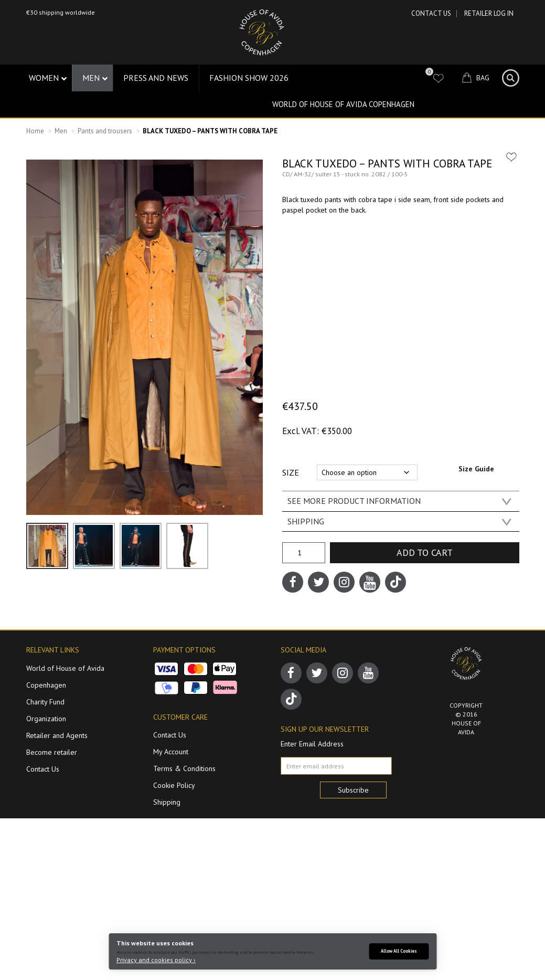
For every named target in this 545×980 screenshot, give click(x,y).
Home (35, 131)
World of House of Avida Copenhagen (343, 104)
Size (291, 472)
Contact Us (431, 13)
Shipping (167, 802)
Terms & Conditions (184, 768)
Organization (46, 719)
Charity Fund (45, 702)
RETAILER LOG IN (489, 13)
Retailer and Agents (57, 735)
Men (61, 131)
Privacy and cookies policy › (156, 960)
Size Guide (476, 469)
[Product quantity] (303, 553)
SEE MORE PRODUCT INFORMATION (354, 501)
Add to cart (425, 552)
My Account (171, 752)
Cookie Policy (174, 785)
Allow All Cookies (399, 951)
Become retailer (52, 752)
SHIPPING (306, 521)
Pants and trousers (105, 131)
